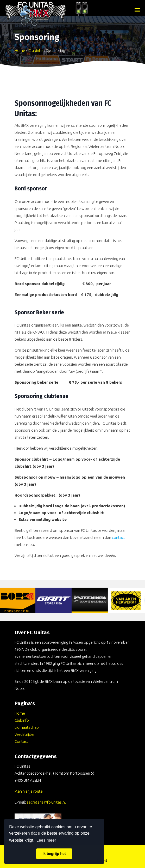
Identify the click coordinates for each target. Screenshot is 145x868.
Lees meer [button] (46, 840)
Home (20, 50)
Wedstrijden (25, 734)
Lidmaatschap (27, 727)
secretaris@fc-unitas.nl (46, 802)
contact (119, 537)
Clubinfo (36, 50)
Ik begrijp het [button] (54, 854)
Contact (21, 741)
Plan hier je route (29, 791)
